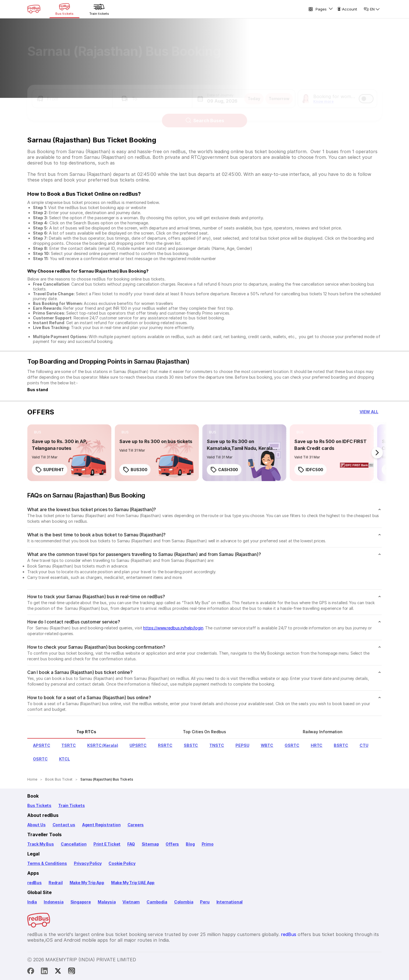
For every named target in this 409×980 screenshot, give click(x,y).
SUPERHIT (50, 470)
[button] (72, 94)
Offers (172, 844)
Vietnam (131, 902)
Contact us (64, 825)
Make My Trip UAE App (133, 883)
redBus (35, 883)
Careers (136, 825)
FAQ (131, 844)
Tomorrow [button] (279, 93)
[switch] (366, 94)
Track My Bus (41, 844)
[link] (69, 453)
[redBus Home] (34, 9)
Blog (190, 844)
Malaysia (107, 902)
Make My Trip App (87, 883)
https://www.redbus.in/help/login (173, 628)
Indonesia (54, 902)
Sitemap (150, 844)
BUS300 (135, 470)
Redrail (56, 883)
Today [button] (254, 93)
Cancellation (74, 844)
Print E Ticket (107, 844)
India (32, 902)
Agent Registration (101, 825)
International (230, 902)
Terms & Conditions (47, 863)
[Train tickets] (99, 9)
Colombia (184, 902)
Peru (205, 902)
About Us (36, 825)
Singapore (81, 902)
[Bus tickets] (64, 9)
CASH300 (224, 470)
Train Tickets (72, 805)
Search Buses (205, 115)
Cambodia (157, 902)
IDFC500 (310, 470)
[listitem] (38, 432)
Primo (208, 844)
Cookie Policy (122, 863)
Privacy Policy (88, 863)
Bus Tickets (39, 805)
